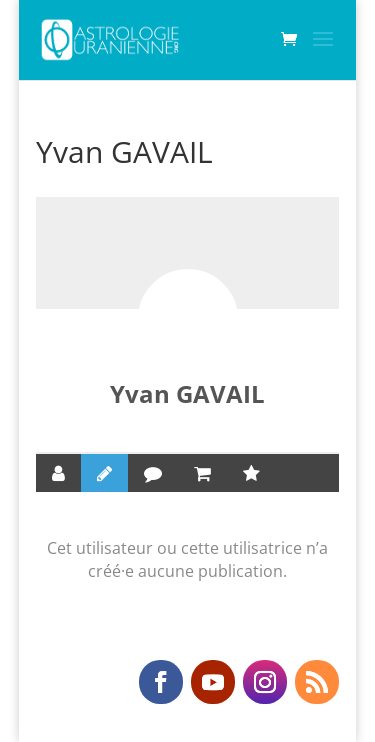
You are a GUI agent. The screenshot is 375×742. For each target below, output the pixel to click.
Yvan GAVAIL (187, 393)
